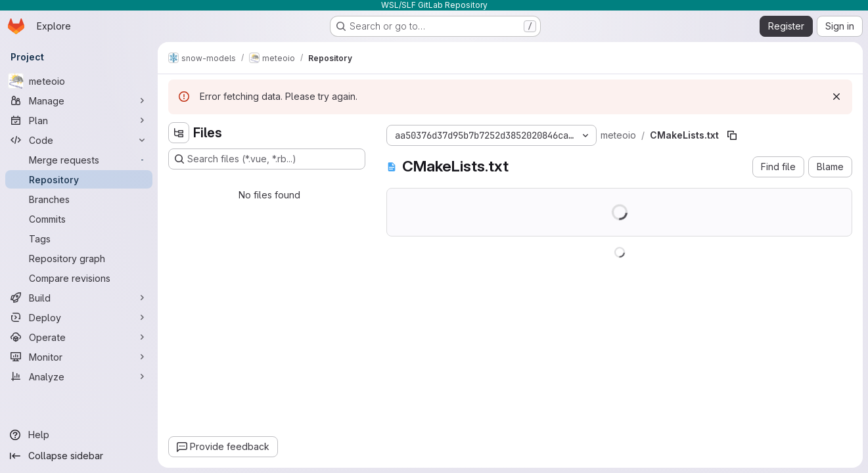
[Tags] (79, 238)
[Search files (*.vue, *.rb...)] (267, 159)
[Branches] (79, 199)
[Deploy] (79, 317)
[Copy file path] (732, 135)
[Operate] (79, 337)
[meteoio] (79, 81)
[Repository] (79, 179)
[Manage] (79, 101)
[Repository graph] (79, 258)
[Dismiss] (836, 97)
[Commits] (79, 219)
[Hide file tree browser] (179, 133)
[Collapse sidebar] (79, 456)
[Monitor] (79, 357)
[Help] (79, 435)
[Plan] (79, 120)
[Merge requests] (79, 160)
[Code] (79, 140)
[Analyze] (79, 376)
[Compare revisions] (79, 278)
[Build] (79, 298)
